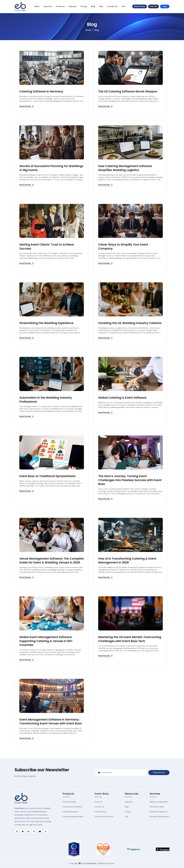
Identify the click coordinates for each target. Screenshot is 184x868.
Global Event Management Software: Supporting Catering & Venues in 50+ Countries (46, 641)
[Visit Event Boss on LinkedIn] (28, 832)
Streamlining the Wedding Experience (46, 323)
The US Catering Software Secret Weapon (128, 91)
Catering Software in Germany (41, 91)
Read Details (27, 106)
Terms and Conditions (104, 817)
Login (165, 6)
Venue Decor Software (72, 807)
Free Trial (153, 6)
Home (37, 6)
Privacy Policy (100, 812)
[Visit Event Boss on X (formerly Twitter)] (23, 832)
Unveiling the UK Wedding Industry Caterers (130, 323)
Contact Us (112, 6)
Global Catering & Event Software (122, 398)
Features (72, 6)
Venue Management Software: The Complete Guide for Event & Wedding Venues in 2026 (52, 561)
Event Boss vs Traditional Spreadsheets (47, 476)
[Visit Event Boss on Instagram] (34, 832)
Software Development (160, 817)
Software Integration (159, 812)
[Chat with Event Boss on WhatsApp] (46, 832)
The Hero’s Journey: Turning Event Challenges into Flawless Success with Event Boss (130, 480)
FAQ (101, 6)
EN (123, 6)
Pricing (84, 6)
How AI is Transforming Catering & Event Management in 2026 (127, 561)
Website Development (159, 802)
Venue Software (69, 802)
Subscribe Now (159, 773)
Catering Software (70, 812)
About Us (48, 6)
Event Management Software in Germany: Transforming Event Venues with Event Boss (51, 722)
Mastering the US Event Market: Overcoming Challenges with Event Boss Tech (130, 639)
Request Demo (140, 6)
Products (60, 6)
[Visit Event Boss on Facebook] (17, 832)
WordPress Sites (157, 807)
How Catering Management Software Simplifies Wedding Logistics (125, 168)
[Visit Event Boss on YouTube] (40, 832)
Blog (93, 6)
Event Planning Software (73, 817)
